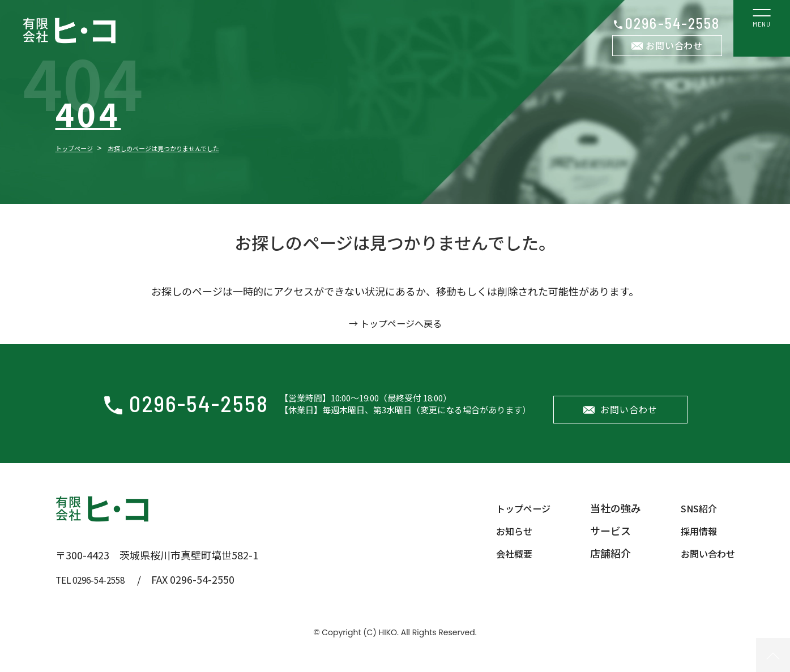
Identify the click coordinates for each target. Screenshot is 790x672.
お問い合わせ (674, 45)
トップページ (81, 147)
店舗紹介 (604, 564)
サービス (604, 542)
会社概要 (503, 564)
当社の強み (609, 519)
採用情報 (694, 542)
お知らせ (503, 542)
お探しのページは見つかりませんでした (197, 147)
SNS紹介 (694, 519)
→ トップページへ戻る (395, 323)
